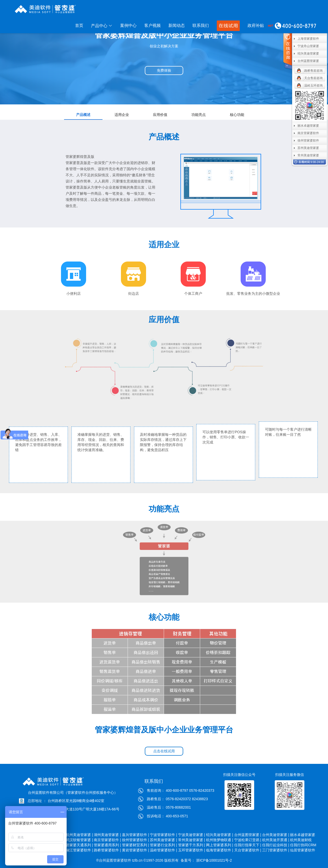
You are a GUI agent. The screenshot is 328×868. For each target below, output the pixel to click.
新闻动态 (177, 25)
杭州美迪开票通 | (276, 840)
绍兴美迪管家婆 (308, 53)
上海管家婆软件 (308, 39)
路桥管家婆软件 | (107, 850)
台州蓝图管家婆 (308, 61)
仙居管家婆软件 (303, 850)
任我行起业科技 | (276, 845)
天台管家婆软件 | (248, 850)
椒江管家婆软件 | (79, 850)
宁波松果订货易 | (248, 840)
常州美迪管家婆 (308, 155)
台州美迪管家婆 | (276, 835)
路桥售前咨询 (313, 71)
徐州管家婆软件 (308, 140)
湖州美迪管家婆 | (107, 835)
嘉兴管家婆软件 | (136, 835)
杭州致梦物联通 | (220, 840)
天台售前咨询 (313, 78)
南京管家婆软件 (308, 133)
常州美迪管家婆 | (192, 840)
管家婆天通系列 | (79, 845)
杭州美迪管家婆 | (79, 835)
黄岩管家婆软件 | (136, 850)
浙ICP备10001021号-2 (213, 860)
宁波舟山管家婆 (308, 46)
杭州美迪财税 (303, 840)
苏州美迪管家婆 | (163, 840)
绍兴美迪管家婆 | (220, 835)
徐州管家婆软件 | (136, 840)
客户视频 (152, 25)
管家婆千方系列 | (192, 845)
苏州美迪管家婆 (308, 148)
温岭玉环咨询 (313, 85)
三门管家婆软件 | (276, 850)
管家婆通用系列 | (107, 845)
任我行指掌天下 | (248, 845)
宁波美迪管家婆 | (192, 835)
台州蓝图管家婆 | (248, 835)
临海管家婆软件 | (220, 850)
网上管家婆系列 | (220, 845)
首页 (79, 25)
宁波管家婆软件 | (163, 835)
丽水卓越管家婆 (303, 835)
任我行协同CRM (303, 845)
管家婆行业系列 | (163, 845)
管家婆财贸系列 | (136, 845)
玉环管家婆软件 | (192, 850)
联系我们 (201, 25)
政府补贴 (256, 25)
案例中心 (128, 25)
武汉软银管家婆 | (79, 840)
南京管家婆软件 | (107, 840)
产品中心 (102, 26)
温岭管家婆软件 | (163, 850)
